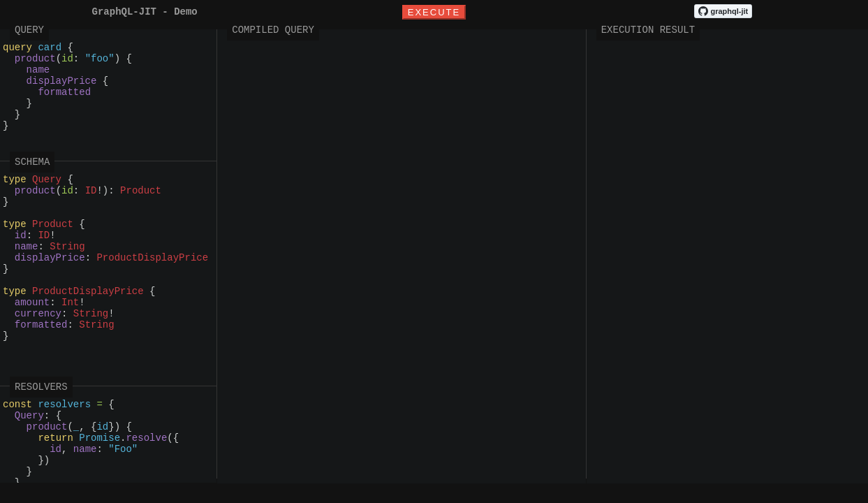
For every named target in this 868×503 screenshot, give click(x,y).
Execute (434, 13)
